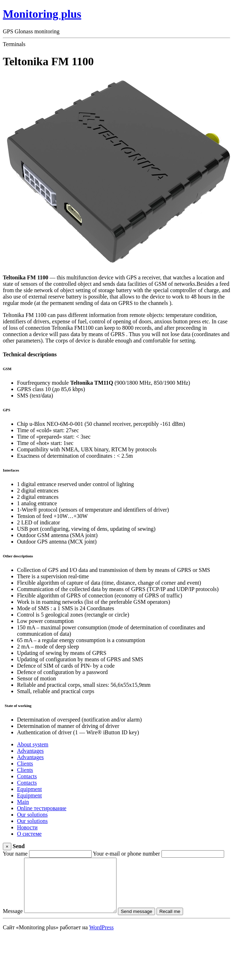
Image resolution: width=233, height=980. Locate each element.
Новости (27, 827)
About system (33, 744)
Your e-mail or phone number (126, 854)
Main (23, 802)
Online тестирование (42, 808)
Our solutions (32, 815)
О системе (29, 834)
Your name (15, 854)
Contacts (27, 776)
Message (13, 922)
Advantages (30, 751)
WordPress (101, 938)
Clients (25, 764)
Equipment (29, 789)
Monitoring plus (42, 14)
